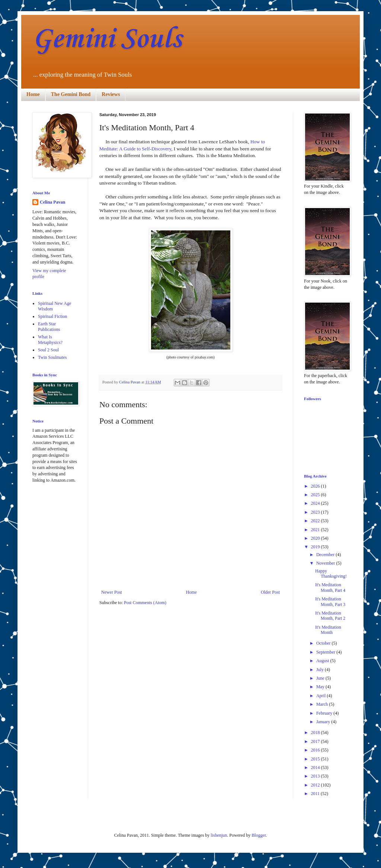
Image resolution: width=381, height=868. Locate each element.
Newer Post (112, 592)
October (324, 643)
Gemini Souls (107, 39)
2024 (316, 503)
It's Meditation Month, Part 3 (330, 601)
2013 (316, 776)
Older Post (270, 592)
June (321, 678)
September (326, 652)
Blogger (259, 835)
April (321, 696)
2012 (316, 785)
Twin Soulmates (52, 357)
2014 (316, 768)
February (325, 713)
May (321, 687)
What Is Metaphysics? (50, 339)
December (326, 555)
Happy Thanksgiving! (331, 574)
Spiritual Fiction (52, 316)
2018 (316, 733)
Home (33, 94)
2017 (316, 741)
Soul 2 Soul (48, 350)
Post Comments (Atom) (145, 603)
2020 (316, 538)
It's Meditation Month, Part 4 (330, 587)
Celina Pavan (52, 202)
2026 (316, 486)
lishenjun (219, 835)
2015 (316, 759)
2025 (316, 495)
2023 (316, 512)
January (324, 722)
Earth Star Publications (49, 326)
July (321, 670)
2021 (316, 530)
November (326, 563)
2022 (316, 521)
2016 (316, 750)
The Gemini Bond (71, 94)
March (323, 704)
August (323, 661)
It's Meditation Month (328, 630)
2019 (316, 547)
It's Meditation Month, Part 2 (330, 616)
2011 (316, 794)
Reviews (111, 94)
